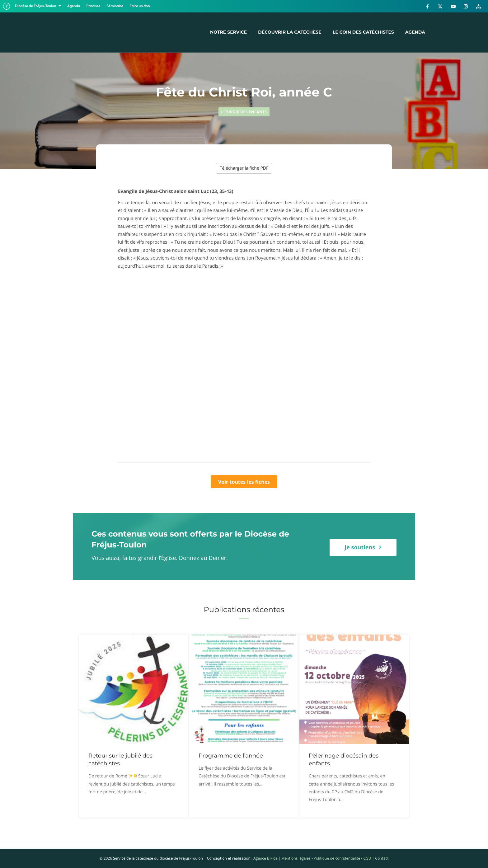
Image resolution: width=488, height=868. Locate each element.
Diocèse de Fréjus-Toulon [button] (36, 6)
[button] (363, 548)
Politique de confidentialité (337, 858)
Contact (382, 858)
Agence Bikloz (265, 858)
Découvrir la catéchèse (290, 32)
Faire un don (140, 6)
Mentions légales (296, 858)
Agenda (74, 6)
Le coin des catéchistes (363, 32)
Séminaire (115, 6)
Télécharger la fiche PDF (244, 168)
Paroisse (94, 6)
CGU (367, 858)
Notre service (228, 32)
